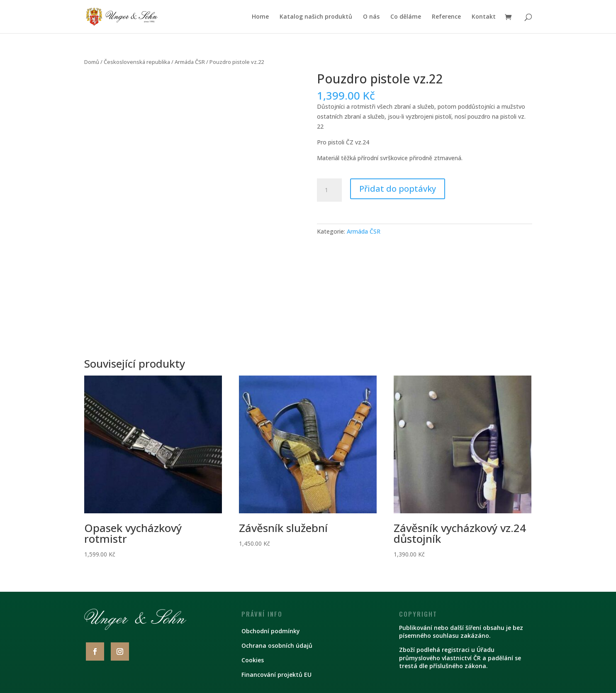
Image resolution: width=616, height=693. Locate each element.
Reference (446, 17)
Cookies (253, 660)
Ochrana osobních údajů (277, 645)
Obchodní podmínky (271, 631)
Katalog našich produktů (316, 17)
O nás (371, 17)
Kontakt (484, 17)
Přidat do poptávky (398, 189)
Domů (92, 62)
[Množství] (329, 190)
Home (260, 17)
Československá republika (137, 62)
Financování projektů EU (276, 675)
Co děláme (406, 17)
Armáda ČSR (190, 62)
